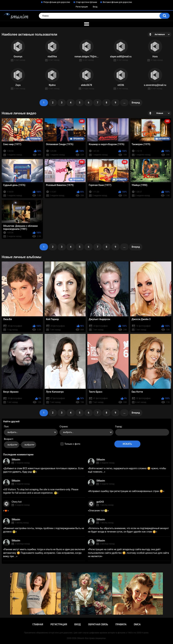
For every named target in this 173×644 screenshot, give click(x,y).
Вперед (136, 103)
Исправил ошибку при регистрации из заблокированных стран (126, 491)
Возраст (8, 439)
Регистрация (82, 7)
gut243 (100, 502)
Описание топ (98, 511)
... (124, 103)
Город (119, 427)
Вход (95, 7)
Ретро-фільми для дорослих (57, 2)
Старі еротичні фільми (86, 2)
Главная (38, 624)
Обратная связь (98, 624)
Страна (63, 427)
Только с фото (72, 444)
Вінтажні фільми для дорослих (117, 2)
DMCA (137, 624)
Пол (6, 427)
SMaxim (16, 460)
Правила (121, 624)
